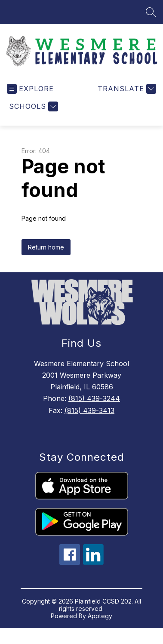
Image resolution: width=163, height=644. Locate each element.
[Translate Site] (126, 94)
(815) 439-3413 (89, 416)
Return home (46, 252)
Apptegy (100, 621)
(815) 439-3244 (94, 404)
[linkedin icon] (93, 567)
